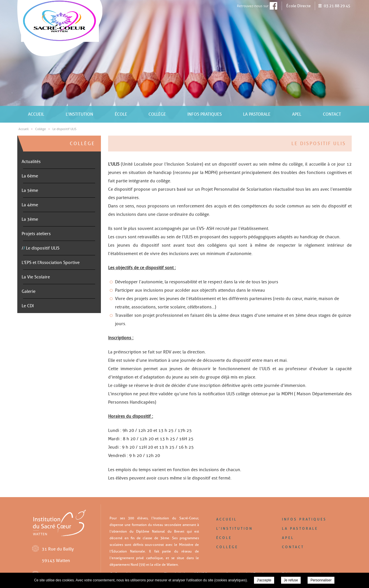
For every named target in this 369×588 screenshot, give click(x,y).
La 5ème (30, 190)
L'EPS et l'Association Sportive (51, 263)
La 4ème (30, 205)
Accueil (36, 114)
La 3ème (30, 219)
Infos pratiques (205, 114)
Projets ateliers (36, 234)
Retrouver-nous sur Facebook (251, 6)
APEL (297, 114)
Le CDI (28, 306)
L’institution (79, 114)
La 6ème (30, 176)
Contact (332, 114)
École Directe (299, 6)
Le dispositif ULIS (43, 248)
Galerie (29, 291)
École (121, 114)
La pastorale (257, 114)
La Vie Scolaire (36, 277)
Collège (157, 114)
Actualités (31, 162)
